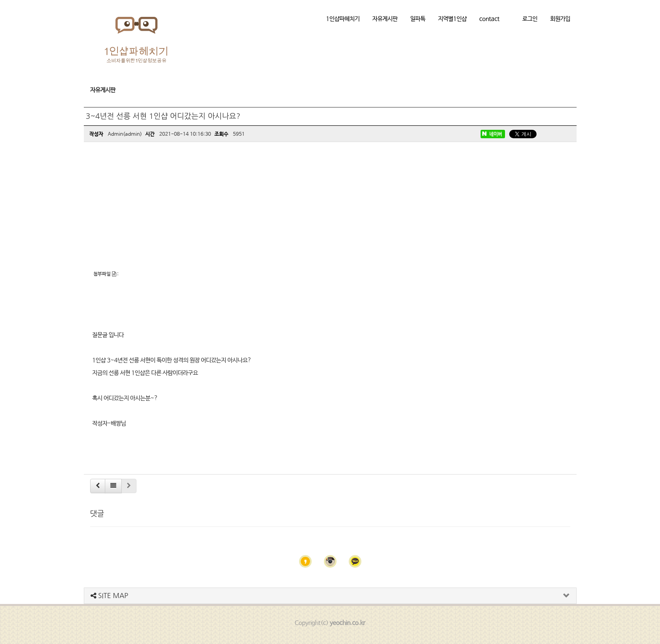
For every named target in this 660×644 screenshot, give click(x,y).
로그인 (530, 19)
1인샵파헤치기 (343, 19)
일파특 (418, 19)
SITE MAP (110, 596)
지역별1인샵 (452, 19)
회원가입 (560, 19)
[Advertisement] (330, 207)
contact (489, 19)
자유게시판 (385, 19)
